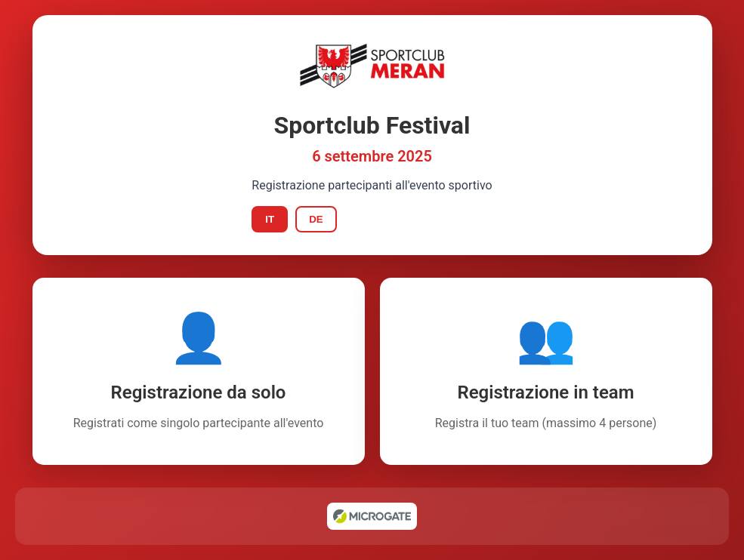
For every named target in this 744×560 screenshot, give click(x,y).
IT (270, 219)
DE (316, 219)
